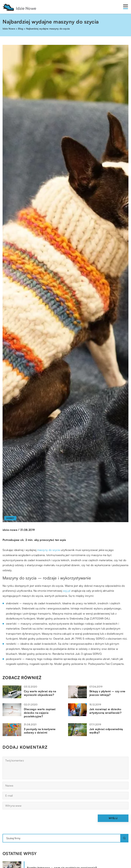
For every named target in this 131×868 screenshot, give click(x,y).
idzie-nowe (10, 530)
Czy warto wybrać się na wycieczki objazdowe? (40, 693)
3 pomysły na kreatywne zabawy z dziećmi (40, 731)
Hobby (10, 518)
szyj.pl (67, 591)
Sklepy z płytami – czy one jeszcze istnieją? (107, 693)
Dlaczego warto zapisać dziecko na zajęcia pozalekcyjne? (40, 713)
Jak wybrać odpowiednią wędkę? (106, 731)
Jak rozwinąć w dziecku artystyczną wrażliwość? (105, 711)
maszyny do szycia (49, 550)
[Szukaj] (124, 838)
